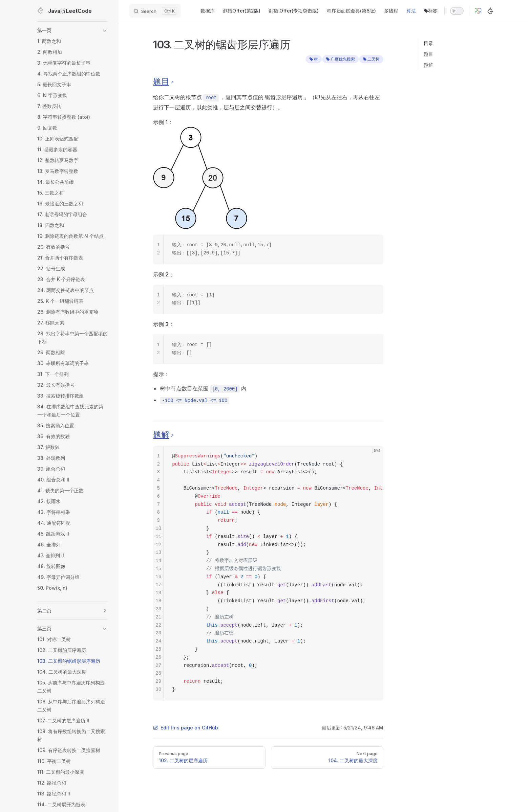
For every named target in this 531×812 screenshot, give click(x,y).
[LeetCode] (490, 11)
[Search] (155, 11)
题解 (428, 65)
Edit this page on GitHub (186, 728)
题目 (428, 54)
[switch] (457, 11)
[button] (72, 30)
